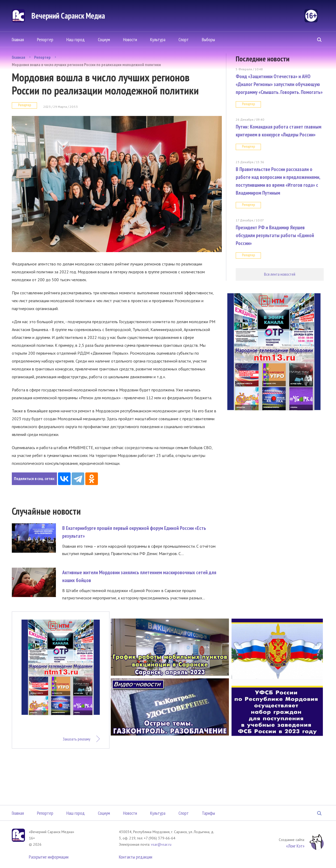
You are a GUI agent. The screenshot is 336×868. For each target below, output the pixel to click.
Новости (130, 39)
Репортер (45, 39)
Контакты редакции (136, 857)
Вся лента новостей (280, 274)
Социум (104, 39)
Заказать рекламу (77, 739)
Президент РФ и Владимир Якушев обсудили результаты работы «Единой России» (275, 235)
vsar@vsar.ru (161, 844)
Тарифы (208, 813)
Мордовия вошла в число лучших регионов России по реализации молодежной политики (86, 65)
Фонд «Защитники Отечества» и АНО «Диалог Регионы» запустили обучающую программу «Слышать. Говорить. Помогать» (279, 84)
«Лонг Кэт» (295, 846)
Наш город (76, 39)
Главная (18, 39)
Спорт (184, 39)
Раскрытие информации (49, 857)
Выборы (208, 39)
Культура (158, 39)
